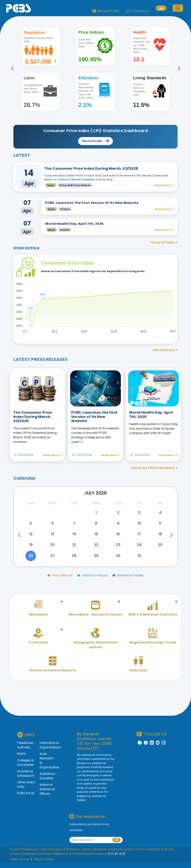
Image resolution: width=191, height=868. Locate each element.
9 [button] (117, 525)
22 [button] (95, 549)
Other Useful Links (26, 791)
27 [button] (52, 561)
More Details (165, 350)
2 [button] (117, 513)
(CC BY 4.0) (116, 860)
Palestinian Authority (25, 751)
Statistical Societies (45, 782)
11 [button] (160, 525)
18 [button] (160, 537)
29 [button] (95, 561)
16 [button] (117, 537)
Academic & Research (26, 780)
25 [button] (160, 549)
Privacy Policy (44, 865)
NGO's (22, 760)
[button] (178, 8)
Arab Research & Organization (45, 767)
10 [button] (138, 525)
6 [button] (53, 525)
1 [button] (95, 513)
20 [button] (53, 549)
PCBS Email (26, 799)
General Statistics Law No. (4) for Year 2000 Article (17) (95, 747)
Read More (52, 455)
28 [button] (74, 561)
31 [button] (139, 561)
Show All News (164, 242)
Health (65, 230)
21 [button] (74, 549)
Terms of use (19, 865)
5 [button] (31, 525)
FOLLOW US (152, 740)
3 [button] (138, 513)
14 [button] (74, 537)
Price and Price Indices (75, 185)
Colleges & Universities (26, 769)
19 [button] (31, 549)
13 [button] (52, 537)
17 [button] (139, 537)
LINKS (26, 741)
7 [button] (74, 525)
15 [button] (95, 537)
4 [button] (160, 513)
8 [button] (95, 525)
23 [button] (117, 549)
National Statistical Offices (45, 795)
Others (65, 209)
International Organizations (45, 751)
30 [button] (117, 561)
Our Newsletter (87, 823)
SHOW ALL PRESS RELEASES (154, 468)
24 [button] (138, 549)
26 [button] (31, 561)
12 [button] (31, 537)
